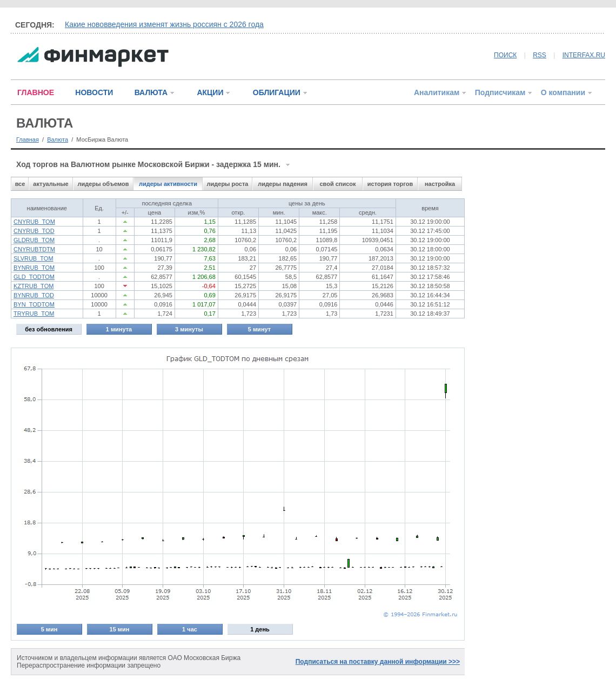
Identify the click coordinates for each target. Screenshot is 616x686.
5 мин (49, 629)
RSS (540, 55)
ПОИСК (505, 55)
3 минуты (189, 329)
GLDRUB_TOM (34, 240)
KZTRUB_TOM (34, 286)
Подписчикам (500, 92)
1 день (260, 629)
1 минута (119, 329)
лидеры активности (168, 184)
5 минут (259, 329)
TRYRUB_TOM (34, 314)
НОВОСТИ (94, 92)
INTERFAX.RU (584, 55)
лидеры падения (283, 184)
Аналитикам (437, 92)
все (20, 184)
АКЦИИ (210, 92)
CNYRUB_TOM (34, 222)
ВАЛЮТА (151, 92)
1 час (190, 629)
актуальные (51, 184)
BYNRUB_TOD (34, 295)
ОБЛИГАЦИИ (277, 92)
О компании (563, 92)
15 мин (120, 629)
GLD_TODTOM (34, 277)
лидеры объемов (103, 184)
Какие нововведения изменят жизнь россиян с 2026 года (164, 24)
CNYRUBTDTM (34, 249)
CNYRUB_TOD (34, 231)
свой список (337, 184)
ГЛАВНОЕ (36, 92)
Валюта (58, 139)
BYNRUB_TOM (34, 268)
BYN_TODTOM (34, 304)
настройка (440, 184)
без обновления (49, 329)
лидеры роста (228, 184)
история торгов (390, 184)
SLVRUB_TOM (34, 258)
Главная (28, 139)
